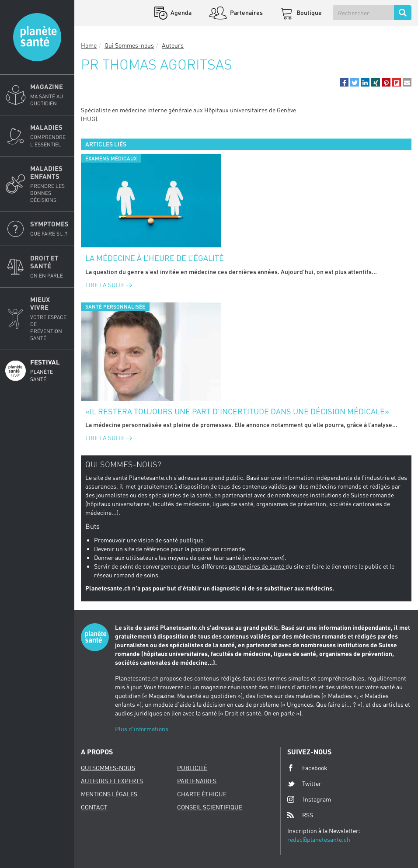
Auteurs (173, 45)
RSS (300, 815)
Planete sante (37, 37)
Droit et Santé (50, 267)
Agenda (180, 12)
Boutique (308, 12)
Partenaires (246, 12)
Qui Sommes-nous (129, 45)
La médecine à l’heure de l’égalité (155, 258)
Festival (50, 370)
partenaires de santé (257, 566)
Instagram (309, 799)
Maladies (50, 135)
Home (89, 45)
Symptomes (50, 229)
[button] (344, 82)
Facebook (307, 768)
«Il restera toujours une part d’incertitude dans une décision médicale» (237, 411)
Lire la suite (109, 285)
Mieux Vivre (50, 319)
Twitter (304, 784)
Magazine (50, 95)
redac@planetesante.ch (319, 839)
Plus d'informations (142, 729)
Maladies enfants (50, 184)
